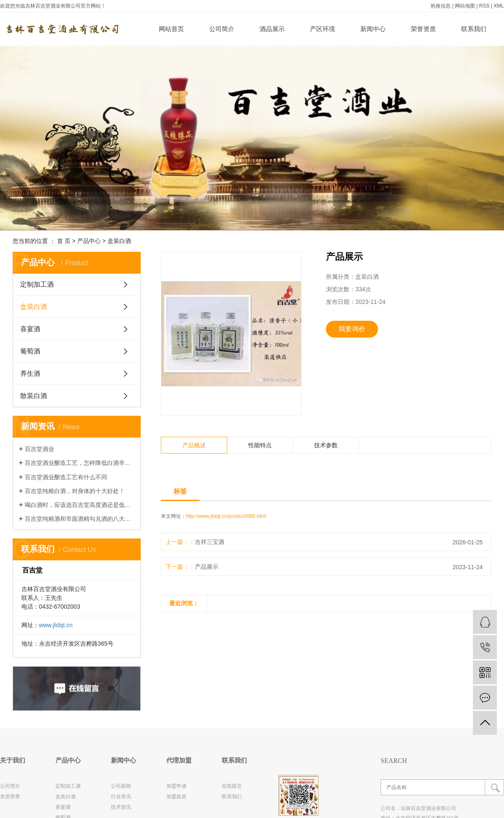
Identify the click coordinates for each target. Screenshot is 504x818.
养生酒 (30, 373)
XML (499, 6)
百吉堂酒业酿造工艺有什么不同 (66, 477)
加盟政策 (176, 797)
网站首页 (171, 29)
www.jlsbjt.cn (56, 625)
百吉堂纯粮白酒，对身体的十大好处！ (75, 491)
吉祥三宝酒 (210, 542)
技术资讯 (121, 807)
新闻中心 (373, 29)
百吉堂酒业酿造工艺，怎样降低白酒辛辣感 (80, 463)
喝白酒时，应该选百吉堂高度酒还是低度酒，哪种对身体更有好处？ (80, 505)
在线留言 (232, 786)
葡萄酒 (30, 351)
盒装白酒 (119, 241)
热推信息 (441, 6)
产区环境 (323, 29)
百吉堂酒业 (39, 449)
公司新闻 (121, 786)
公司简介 (222, 29)
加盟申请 (176, 786)
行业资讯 (121, 797)
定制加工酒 (37, 284)
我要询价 (352, 329)
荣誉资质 (423, 29)
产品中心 (89, 241)
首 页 (64, 241)
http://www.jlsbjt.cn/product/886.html (226, 516)
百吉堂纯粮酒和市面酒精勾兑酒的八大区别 (80, 519)
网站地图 (465, 6)
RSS (484, 6)
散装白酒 (34, 396)
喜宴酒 (30, 329)
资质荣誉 (10, 797)
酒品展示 (272, 29)
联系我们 (474, 29)
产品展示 (207, 567)
